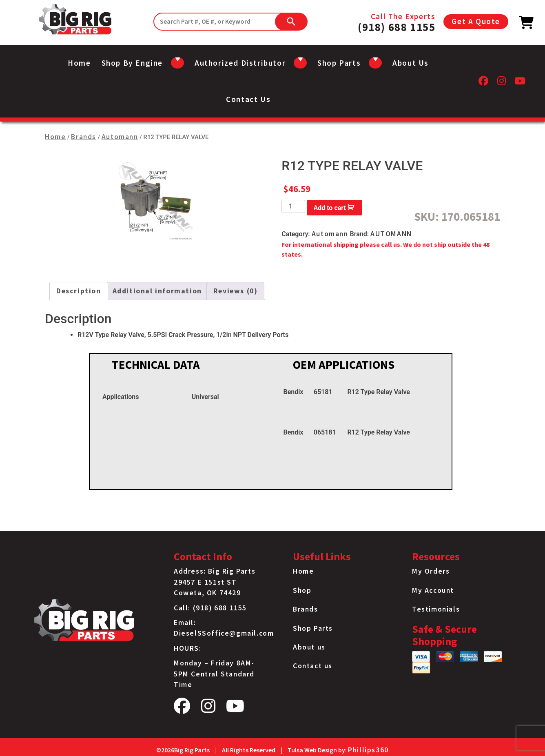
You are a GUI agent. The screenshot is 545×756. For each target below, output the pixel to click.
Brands (84, 137)
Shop (302, 590)
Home (79, 63)
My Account (433, 590)
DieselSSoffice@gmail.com (224, 633)
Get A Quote (476, 21)
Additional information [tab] (157, 291)
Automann (120, 137)
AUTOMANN (391, 234)
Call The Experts (397, 22)
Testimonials (436, 609)
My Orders (431, 571)
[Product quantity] (293, 206)
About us (411, 63)
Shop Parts (313, 628)
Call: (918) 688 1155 (210, 608)
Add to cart (330, 208)
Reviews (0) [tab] (236, 291)
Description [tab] (79, 291)
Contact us (248, 99)
